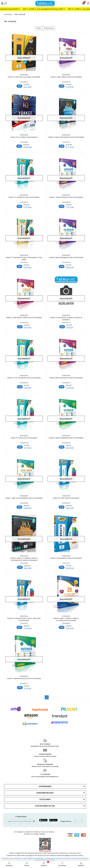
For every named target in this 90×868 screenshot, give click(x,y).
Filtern (39, 28)
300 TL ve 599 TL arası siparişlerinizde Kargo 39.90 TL (51, 9)
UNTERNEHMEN (45, 786)
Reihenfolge (49, 28)
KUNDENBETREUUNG (45, 793)
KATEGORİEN (45, 799)
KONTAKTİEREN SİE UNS (45, 806)
